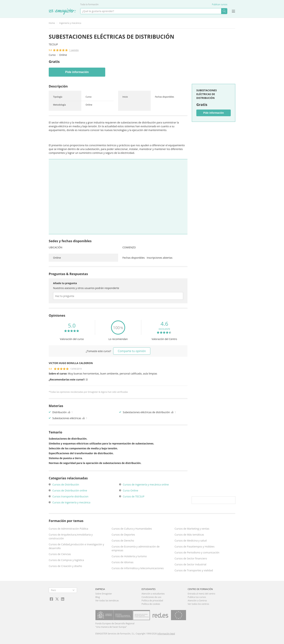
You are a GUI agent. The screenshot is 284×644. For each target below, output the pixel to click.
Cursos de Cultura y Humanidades (132, 529)
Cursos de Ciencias (60, 554)
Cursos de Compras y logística (66, 560)
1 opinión (74, 50)
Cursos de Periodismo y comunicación (197, 552)
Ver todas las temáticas (107, 601)
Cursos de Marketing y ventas (192, 529)
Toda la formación (89, 4)
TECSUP (53, 44)
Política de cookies (151, 604)
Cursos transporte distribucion (70, 496)
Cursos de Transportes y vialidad (194, 570)
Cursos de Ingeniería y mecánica (71, 502)
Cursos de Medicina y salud (191, 541)
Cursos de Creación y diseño (65, 566)
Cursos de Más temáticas (189, 535)
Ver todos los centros (198, 604)
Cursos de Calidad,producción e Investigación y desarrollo (76, 546)
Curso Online (130, 490)
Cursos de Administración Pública (68, 529)
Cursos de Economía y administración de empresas (136, 548)
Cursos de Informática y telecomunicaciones (138, 568)
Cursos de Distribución (66, 484)
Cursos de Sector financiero (191, 558)
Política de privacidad (152, 601)
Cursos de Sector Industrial (191, 564)
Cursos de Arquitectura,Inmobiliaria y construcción (71, 536)
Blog (98, 597)
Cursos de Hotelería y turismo (129, 556)
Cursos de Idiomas (122, 562)
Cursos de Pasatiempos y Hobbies (195, 546)
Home (52, 23)
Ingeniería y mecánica (70, 23)
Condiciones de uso (151, 597)
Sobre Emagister (104, 594)
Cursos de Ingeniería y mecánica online (146, 484)
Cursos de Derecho (123, 541)
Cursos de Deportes (123, 535)
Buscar (224, 11)
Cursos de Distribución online (70, 490)
